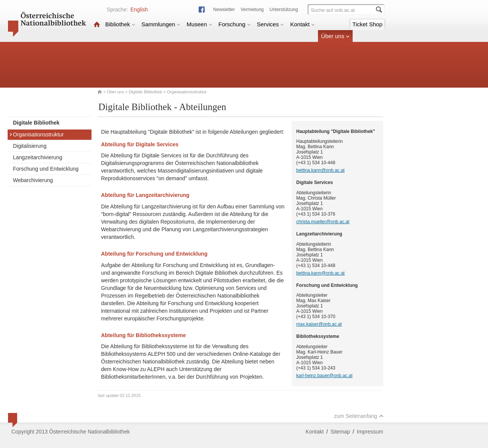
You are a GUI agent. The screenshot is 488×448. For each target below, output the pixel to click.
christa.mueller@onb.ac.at (323, 222)
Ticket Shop (367, 24)
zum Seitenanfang (359, 416)
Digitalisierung (30, 146)
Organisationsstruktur (36, 134)
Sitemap (340, 432)
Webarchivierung (33, 180)
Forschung (235, 24)
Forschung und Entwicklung (46, 169)
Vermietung (252, 10)
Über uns (335, 36)
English (139, 10)
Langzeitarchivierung (38, 157)
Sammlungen (161, 24)
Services (271, 24)
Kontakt (303, 24)
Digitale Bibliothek (145, 92)
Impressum (370, 432)
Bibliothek (120, 24)
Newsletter (224, 10)
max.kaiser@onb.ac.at (319, 324)
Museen (199, 24)
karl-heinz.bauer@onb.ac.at (324, 376)
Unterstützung (284, 10)
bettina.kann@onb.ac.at (320, 170)
